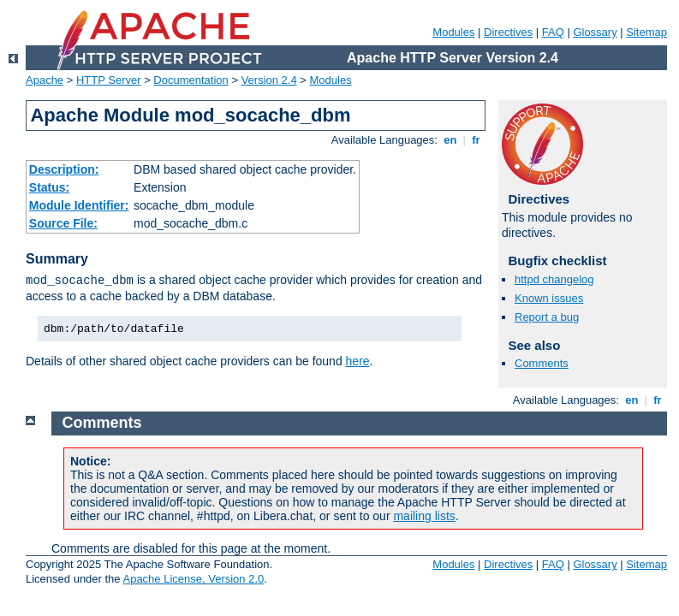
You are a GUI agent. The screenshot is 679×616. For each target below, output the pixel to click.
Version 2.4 (269, 80)
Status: (49, 187)
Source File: (63, 223)
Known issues (549, 298)
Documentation (191, 80)
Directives (508, 32)
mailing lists (424, 516)
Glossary (595, 32)
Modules (453, 32)
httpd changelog (554, 279)
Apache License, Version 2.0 (193, 579)
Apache (45, 80)
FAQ (553, 32)
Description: (64, 169)
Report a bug (547, 317)
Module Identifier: (79, 205)
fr (476, 140)
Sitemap (646, 32)
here (358, 361)
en (450, 140)
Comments (542, 363)
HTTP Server (109, 80)
